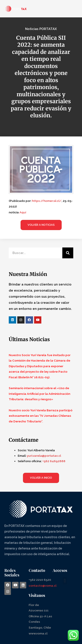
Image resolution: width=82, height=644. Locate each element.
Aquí (23, 212)
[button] (65, 581)
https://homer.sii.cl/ (47, 201)
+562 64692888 (54, 461)
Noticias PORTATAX (41, 29)
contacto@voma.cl (43, 586)
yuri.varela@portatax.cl (44, 456)
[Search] (68, 253)
